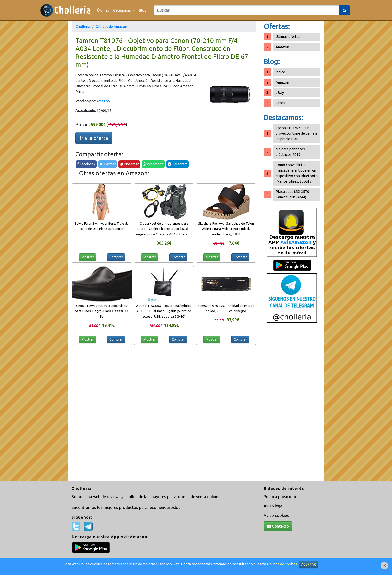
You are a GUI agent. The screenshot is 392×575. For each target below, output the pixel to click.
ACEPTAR (309, 564)
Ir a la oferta (94, 138)
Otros (280, 103)
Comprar (116, 257)
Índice (280, 72)
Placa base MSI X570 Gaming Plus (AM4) (292, 194)
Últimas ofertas (288, 36)
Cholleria (83, 26)
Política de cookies (282, 564)
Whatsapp (153, 164)
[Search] (247, 10)
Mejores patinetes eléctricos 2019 (290, 152)
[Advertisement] (292, 404)
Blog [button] (143, 10)
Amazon (103, 101)
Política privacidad (281, 497)
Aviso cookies (276, 515)
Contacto (278, 526)
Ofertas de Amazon (111, 26)
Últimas (103, 10)
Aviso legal (274, 506)
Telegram (178, 164)
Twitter (108, 164)
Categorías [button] (122, 10)
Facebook (86, 164)
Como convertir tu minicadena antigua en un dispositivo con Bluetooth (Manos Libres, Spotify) (297, 173)
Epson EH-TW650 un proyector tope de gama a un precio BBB (296, 133)
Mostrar (88, 257)
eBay (280, 92)
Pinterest (129, 164)
